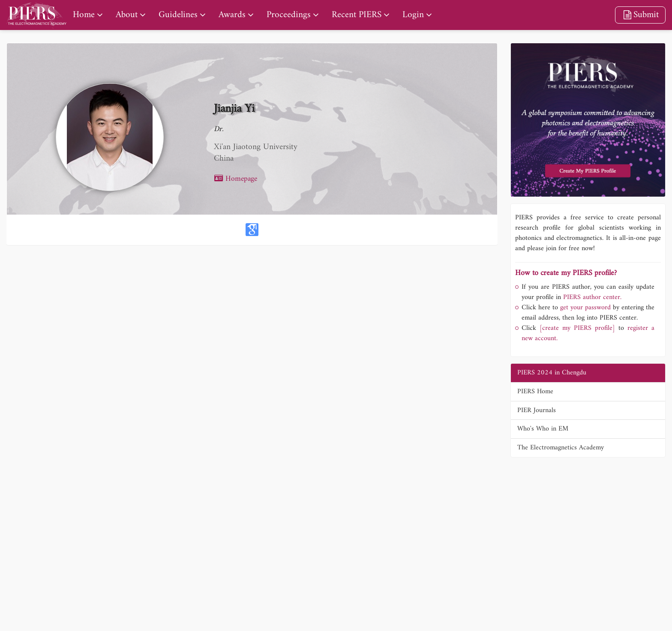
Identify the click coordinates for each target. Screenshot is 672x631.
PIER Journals (537, 410)
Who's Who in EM (543, 429)
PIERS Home (535, 392)
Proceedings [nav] (289, 15)
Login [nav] (413, 15)
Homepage (236, 179)
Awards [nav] (232, 15)
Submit (640, 15)
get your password (584, 308)
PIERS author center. (592, 297)
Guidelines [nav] (178, 15)
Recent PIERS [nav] (357, 15)
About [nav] (127, 15)
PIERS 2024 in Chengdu (552, 373)
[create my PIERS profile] (577, 328)
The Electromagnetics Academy (561, 448)
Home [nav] (84, 15)
